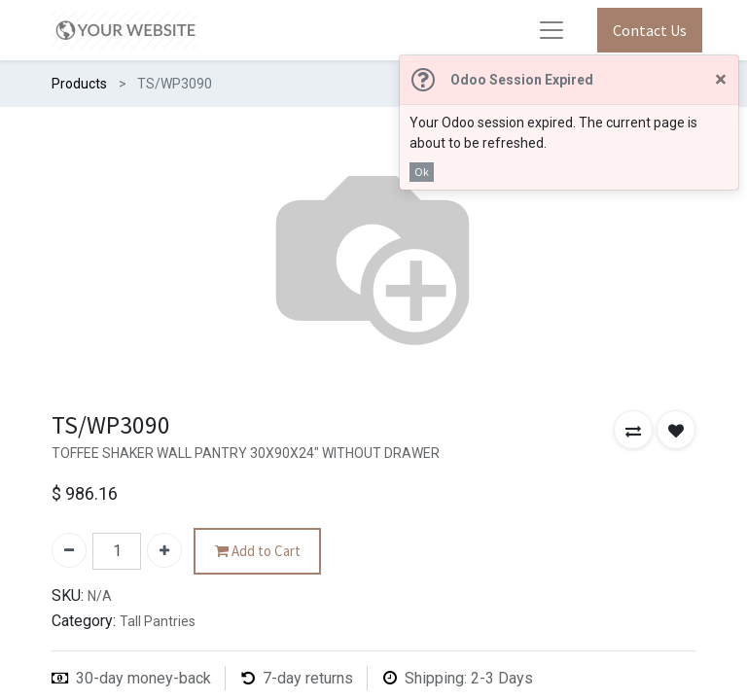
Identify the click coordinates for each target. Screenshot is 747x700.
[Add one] (164, 550)
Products (79, 84)
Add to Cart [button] (258, 552)
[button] (633, 430)
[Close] (721, 80)
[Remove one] (69, 550)
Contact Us (650, 30)
